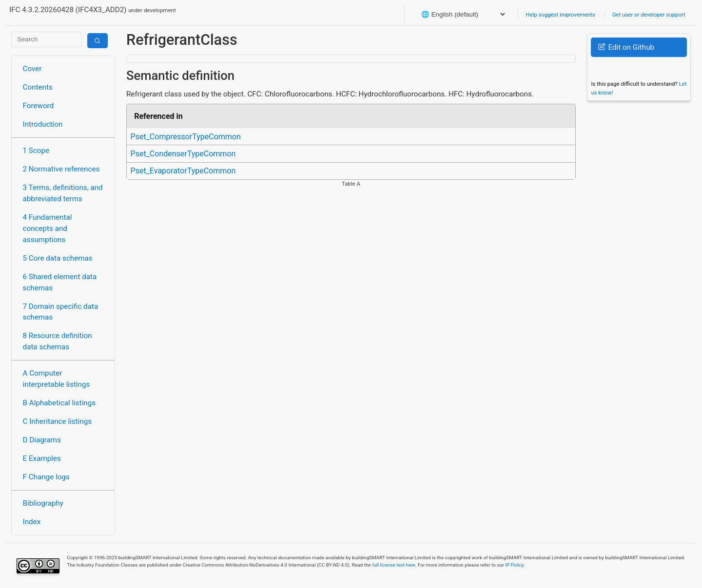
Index (32, 522)
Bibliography (43, 503)
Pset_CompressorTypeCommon (186, 137)
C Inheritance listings (57, 421)
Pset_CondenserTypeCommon (183, 154)
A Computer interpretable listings (57, 379)
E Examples (42, 458)
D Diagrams (42, 440)
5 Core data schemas (58, 258)
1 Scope (36, 151)
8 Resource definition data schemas (58, 341)
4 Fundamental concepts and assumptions (48, 228)
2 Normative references (61, 169)
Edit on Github (626, 47)
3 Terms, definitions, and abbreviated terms (63, 193)
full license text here (394, 565)
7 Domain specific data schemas (61, 312)
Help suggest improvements (560, 15)
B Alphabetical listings (59, 403)
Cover (32, 69)
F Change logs (46, 477)
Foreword (39, 106)
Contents (38, 87)
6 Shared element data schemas (60, 282)
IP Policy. (515, 565)
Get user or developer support (649, 15)
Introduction (43, 124)
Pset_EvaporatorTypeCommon (183, 171)
